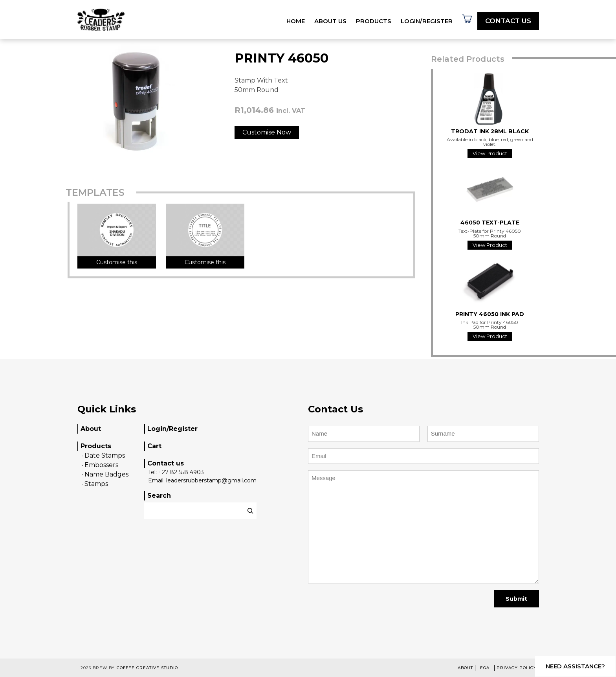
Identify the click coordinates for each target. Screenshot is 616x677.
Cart (154, 446)
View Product (490, 153)
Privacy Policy (517, 668)
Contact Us (508, 21)
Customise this (117, 262)
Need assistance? (575, 666)
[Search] (250, 511)
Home (296, 21)
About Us (330, 21)
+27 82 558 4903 (181, 472)
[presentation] (368, 608)
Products (374, 21)
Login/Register (427, 21)
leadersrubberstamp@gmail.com (211, 480)
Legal (485, 668)
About (91, 429)
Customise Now (267, 132)
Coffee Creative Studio (147, 668)
